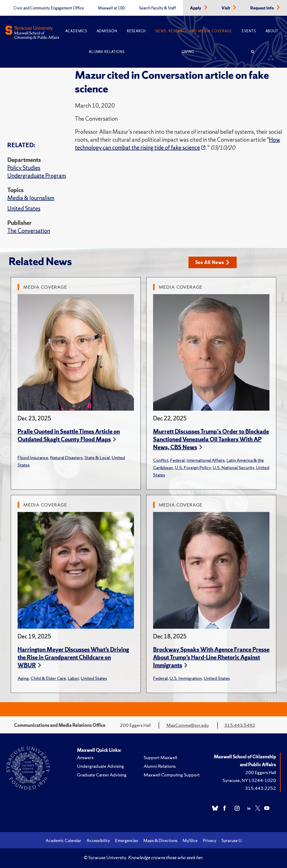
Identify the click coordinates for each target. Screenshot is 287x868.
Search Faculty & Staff (157, 8)
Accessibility (98, 840)
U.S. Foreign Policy (193, 467)
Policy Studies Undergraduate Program (37, 172)
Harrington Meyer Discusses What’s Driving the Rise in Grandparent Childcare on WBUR (73, 657)
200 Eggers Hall (261, 772)
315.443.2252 (261, 788)
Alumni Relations (107, 52)
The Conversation (29, 231)
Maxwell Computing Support (172, 775)
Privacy (210, 840)
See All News (212, 262)
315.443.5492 (240, 725)
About (272, 31)
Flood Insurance (33, 457)
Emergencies (127, 840)
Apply (196, 8)
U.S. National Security (233, 467)
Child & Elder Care (48, 678)
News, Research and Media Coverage (194, 31)
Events (249, 31)
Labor (73, 678)
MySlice (190, 840)
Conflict (161, 460)
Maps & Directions (160, 840)
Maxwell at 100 (111, 8)
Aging (23, 678)
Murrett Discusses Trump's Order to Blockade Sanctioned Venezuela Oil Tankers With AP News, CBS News (211, 439)
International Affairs (206, 460)
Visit (226, 8)
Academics (76, 31)
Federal (177, 460)
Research (136, 31)
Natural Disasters (66, 457)
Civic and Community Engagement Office (49, 8)
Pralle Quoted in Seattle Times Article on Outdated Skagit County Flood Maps (69, 435)
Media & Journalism (31, 198)
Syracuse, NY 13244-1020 (249, 780)
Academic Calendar (63, 840)
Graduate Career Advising (102, 775)
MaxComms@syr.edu (188, 725)
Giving (188, 52)
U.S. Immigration (186, 678)
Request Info (262, 8)
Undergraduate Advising (101, 766)
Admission (107, 31)
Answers (85, 757)
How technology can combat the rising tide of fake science (178, 144)
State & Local (97, 457)
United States (24, 208)
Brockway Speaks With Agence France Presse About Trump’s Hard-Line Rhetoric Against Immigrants (211, 657)
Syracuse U (232, 840)
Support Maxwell (160, 757)
